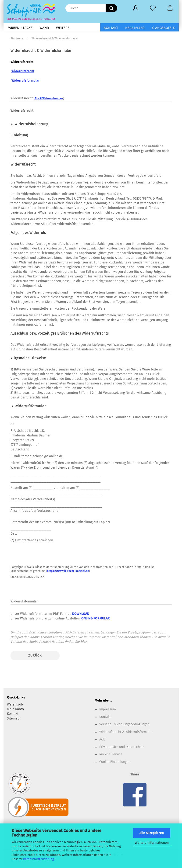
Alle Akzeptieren (152, 833)
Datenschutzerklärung (39, 859)
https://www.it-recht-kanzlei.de (68, 571)
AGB (102, 739)
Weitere (63, 28)
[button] (136, 8)
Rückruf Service (111, 754)
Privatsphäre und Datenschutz (122, 747)
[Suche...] (111, 8)
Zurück (35, 655)
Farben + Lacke (20, 28)
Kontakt (111, 28)
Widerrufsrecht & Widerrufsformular (126, 732)
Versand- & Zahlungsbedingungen (124, 724)
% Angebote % (163, 28)
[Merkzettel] (153, 8)
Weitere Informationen (152, 843)
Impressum (108, 709)
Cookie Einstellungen (115, 762)
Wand (44, 28)
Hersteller (135, 28)
